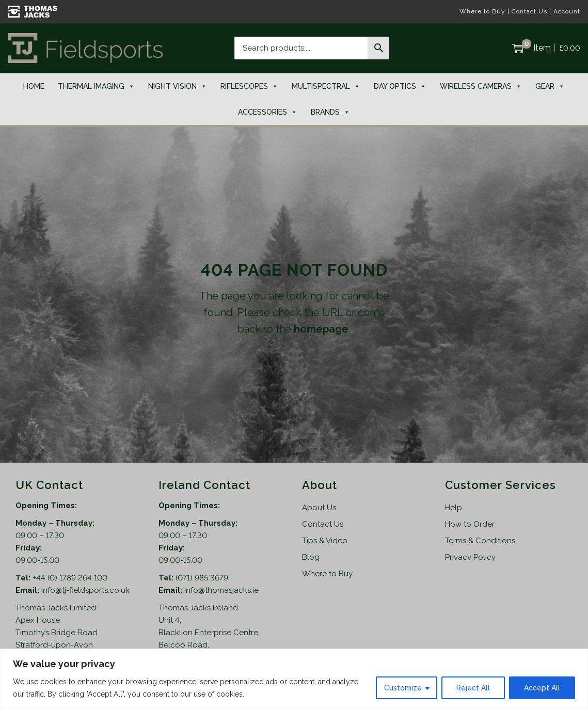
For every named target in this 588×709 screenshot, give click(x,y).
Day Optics (400, 86)
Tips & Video (325, 541)
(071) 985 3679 (202, 578)
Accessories (268, 112)
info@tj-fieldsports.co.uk (85, 590)
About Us (319, 508)
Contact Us (529, 11)
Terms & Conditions (480, 541)
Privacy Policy (470, 557)
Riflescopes (249, 86)
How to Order (470, 524)
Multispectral (326, 86)
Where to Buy (482, 11)
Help (454, 508)
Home (34, 86)
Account (567, 11)
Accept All (542, 688)
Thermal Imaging (96, 86)
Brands (330, 112)
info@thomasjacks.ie (221, 590)
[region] (294, 679)
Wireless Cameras (481, 86)
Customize (403, 688)
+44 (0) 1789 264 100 (70, 578)
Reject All (473, 688)
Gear (550, 86)
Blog (311, 557)
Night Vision (178, 86)
